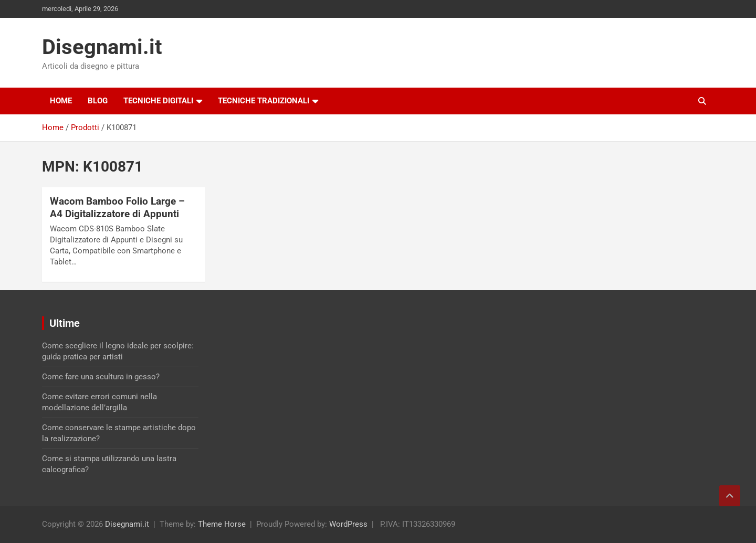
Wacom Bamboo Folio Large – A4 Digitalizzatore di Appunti (117, 208)
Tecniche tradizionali (264, 101)
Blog (98, 101)
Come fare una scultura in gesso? (101, 377)
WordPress (348, 524)
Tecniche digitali (158, 101)
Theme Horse (222, 524)
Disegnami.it (102, 47)
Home (61, 101)
